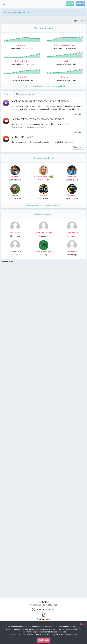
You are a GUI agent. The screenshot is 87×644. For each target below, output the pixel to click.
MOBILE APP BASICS (22, 137)
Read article (78, 114)
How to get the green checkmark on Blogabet (38, 119)
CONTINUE (44, 640)
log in (12, 13)
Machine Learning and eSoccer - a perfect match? (40, 101)
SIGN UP (80, 3)
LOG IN (70, 3)
